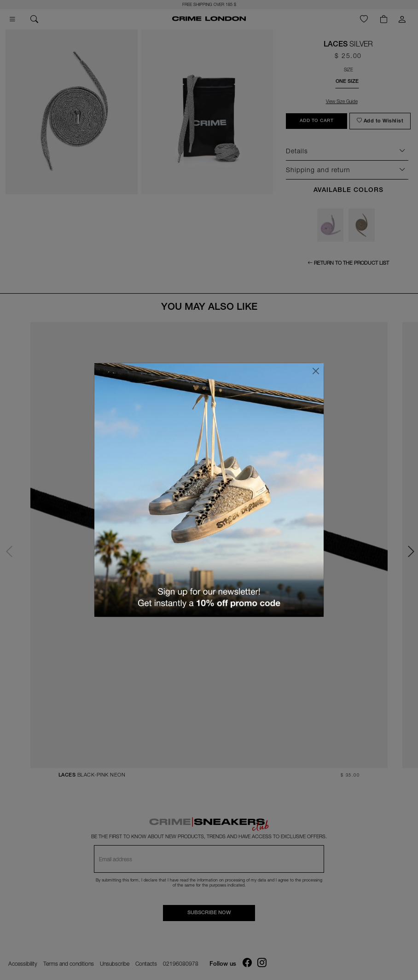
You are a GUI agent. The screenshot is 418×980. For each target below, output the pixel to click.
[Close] (316, 371)
